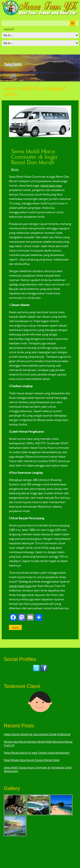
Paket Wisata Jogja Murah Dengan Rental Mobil (32, 760)
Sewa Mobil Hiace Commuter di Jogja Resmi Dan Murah (34, 157)
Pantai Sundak (13, 64)
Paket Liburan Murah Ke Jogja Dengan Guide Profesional (37, 734)
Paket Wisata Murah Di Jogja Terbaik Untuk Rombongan (37, 753)
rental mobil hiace (20, 586)
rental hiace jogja (51, 186)
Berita (15, 169)
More (15, 627)
